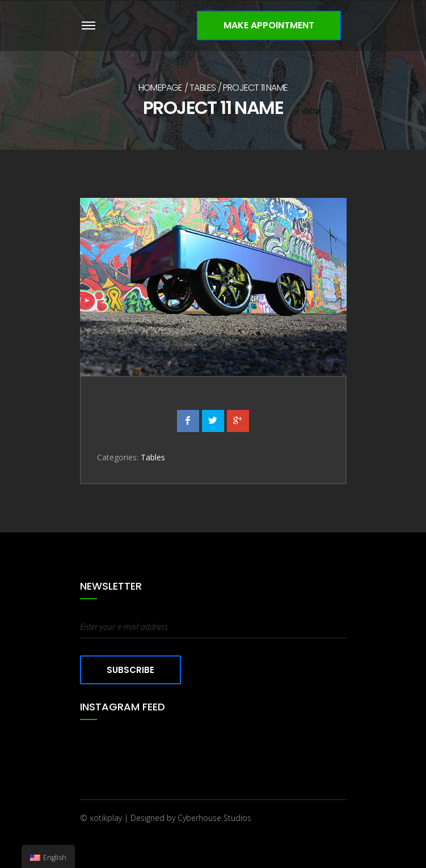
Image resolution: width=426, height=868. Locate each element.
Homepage (161, 88)
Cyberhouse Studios (214, 818)
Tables (203, 88)
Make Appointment (269, 25)
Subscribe (130, 670)
